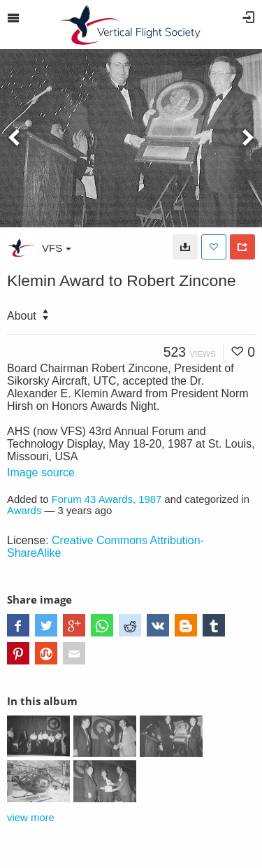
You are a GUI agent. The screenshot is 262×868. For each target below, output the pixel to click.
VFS (57, 248)
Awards (24, 511)
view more (31, 818)
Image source (41, 472)
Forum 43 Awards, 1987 (107, 499)
